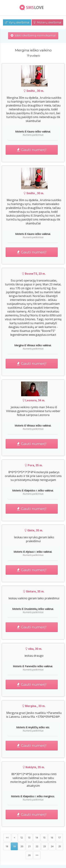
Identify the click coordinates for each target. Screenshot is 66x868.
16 (52, 838)
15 (44, 838)
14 (37, 838)
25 (60, 846)
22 (37, 846)
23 (45, 846)
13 (29, 838)
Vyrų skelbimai (17, 22)
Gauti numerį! (32, 150)
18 (7, 846)
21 (29, 846)
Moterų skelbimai (47, 22)
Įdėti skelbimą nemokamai (33, 35)
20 (22, 846)
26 (29, 855)
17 (59, 838)
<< (7, 838)
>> (37, 855)
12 (21, 838)
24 (52, 846)
